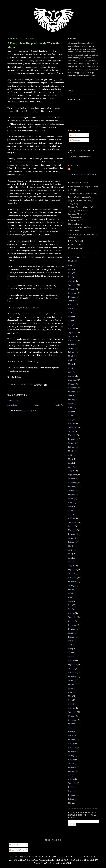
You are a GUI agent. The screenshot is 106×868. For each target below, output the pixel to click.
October (71, 289)
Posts (73, 135)
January (71, 301)
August (71, 281)
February (72, 305)
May (70, 269)
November (72, 293)
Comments (75, 140)
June (70, 273)
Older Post (60, 405)
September (72, 285)
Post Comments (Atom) (28, 411)
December (72, 297)
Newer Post (12, 405)
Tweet (71, 90)
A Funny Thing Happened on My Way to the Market (34, 45)
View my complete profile (82, 174)
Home (36, 405)
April (70, 265)
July (70, 277)
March (71, 261)
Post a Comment (14, 401)
